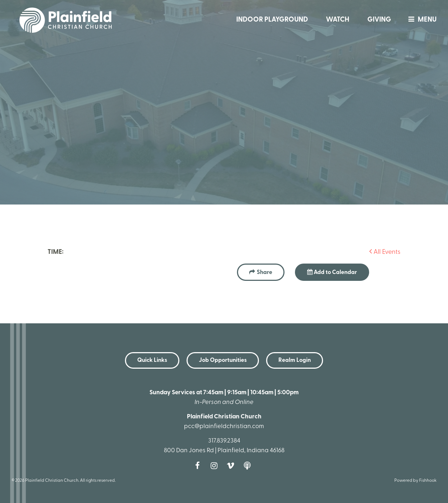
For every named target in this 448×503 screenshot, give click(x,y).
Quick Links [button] (152, 360)
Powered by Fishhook (415, 481)
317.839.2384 (224, 441)
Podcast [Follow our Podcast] (249, 466)
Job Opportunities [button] (223, 360)
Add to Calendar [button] (332, 272)
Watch (338, 20)
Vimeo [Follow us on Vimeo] (232, 466)
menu (421, 20)
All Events (385, 252)
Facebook (199, 466)
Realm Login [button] (295, 360)
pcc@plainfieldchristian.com (224, 426)
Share (265, 273)
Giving (379, 20)
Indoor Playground (272, 20)
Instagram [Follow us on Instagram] (216, 466)
